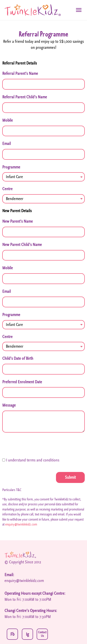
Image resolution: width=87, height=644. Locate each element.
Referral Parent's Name (20, 73)
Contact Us (42, 634)
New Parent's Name (18, 221)
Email (7, 144)
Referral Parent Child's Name (25, 97)
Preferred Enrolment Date (22, 382)
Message (9, 405)
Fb (12, 634)
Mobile (8, 120)
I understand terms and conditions (33, 460)
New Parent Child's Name (22, 245)
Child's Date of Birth (18, 358)
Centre (7, 189)
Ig (27, 634)
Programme (11, 167)
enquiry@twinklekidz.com (21, 524)
